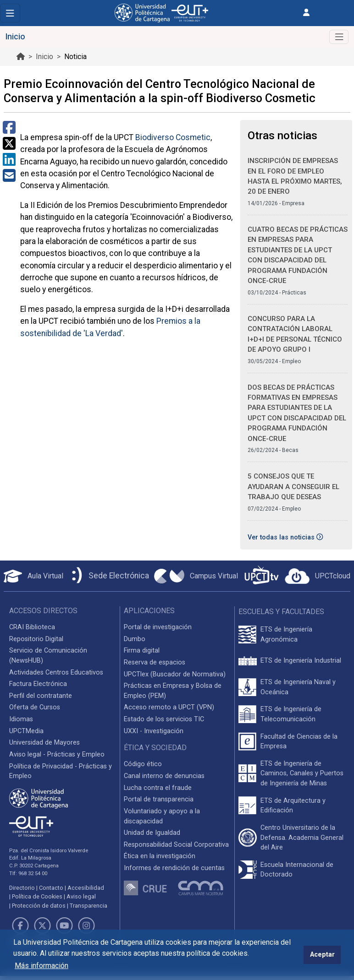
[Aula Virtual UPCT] (33, 576)
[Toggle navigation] (10, 13)
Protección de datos (39, 906)
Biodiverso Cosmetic (173, 137)
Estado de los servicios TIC (164, 719)
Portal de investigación (158, 627)
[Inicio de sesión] (306, 13)
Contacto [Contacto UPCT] (51, 888)
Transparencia (88, 906)
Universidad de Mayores (44, 743)
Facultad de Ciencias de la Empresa (299, 742)
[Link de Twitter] (42, 926)
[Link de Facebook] (20, 926)
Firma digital (142, 651)
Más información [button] (41, 966)
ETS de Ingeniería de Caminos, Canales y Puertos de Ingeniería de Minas (302, 773)
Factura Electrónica (38, 684)
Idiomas (21, 719)
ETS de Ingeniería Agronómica (286, 634)
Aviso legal (81, 896)
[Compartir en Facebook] (9, 130)
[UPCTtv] (261, 576)
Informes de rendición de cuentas (174, 868)
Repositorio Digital (36, 639)
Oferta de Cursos (35, 707)
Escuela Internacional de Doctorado (297, 870)
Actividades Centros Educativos (56, 672)
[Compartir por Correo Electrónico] (9, 178)
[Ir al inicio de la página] (21, 57)
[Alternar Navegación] (339, 37)
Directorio (22, 888)
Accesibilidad (86, 888)
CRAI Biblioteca (32, 627)
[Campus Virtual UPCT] (196, 576)
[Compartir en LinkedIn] (9, 162)
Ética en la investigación (160, 856)
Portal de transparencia (159, 799)
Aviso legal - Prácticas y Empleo (57, 754)
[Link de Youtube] (64, 926)
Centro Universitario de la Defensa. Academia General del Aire (302, 838)
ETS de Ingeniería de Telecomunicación (291, 714)
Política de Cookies (37, 896)
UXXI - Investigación (154, 731)
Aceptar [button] (322, 955)
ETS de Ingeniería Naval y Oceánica (298, 687)
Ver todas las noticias (285, 537)
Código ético (143, 764)
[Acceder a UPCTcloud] (318, 576)
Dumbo (135, 639)
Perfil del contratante (41, 696)
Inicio (44, 57)
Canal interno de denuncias (164, 776)
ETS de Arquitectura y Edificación (293, 806)
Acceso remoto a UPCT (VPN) (169, 707)
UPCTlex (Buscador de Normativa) (175, 674)
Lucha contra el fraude (158, 788)
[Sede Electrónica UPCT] (109, 576)
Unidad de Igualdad (152, 833)
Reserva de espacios (155, 662)
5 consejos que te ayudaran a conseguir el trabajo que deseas (293, 487)
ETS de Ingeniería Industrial (301, 661)
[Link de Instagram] (87, 926)
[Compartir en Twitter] (9, 146)
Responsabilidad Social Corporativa (176, 845)
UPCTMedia (26, 731)
